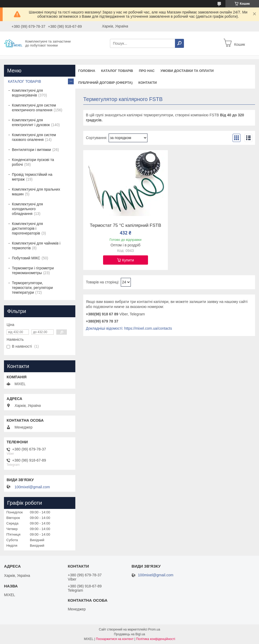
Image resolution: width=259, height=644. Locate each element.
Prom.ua (154, 629)
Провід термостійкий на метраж (32, 177)
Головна (87, 71)
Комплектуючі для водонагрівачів (27, 93)
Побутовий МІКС (26, 258)
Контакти (148, 83)
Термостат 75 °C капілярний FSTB (126, 226)
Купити (128, 260)
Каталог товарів (117, 71)
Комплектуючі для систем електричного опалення (34, 108)
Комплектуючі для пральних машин (36, 192)
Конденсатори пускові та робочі (33, 162)
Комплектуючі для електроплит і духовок (31, 122)
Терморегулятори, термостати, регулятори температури (32, 288)
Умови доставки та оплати (187, 71)
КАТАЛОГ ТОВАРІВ (24, 81)
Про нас (147, 71)
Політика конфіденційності (156, 639)
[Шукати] (179, 43)
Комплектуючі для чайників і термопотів (36, 246)
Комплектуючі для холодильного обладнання (27, 209)
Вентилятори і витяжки (31, 150)
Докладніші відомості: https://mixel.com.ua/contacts (129, 328)
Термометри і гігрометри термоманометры (33, 270)
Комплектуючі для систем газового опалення (34, 137)
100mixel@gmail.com (32, 487)
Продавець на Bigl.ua (129, 634)
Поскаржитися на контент (115, 639)
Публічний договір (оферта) (105, 83)
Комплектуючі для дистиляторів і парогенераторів (27, 228)
